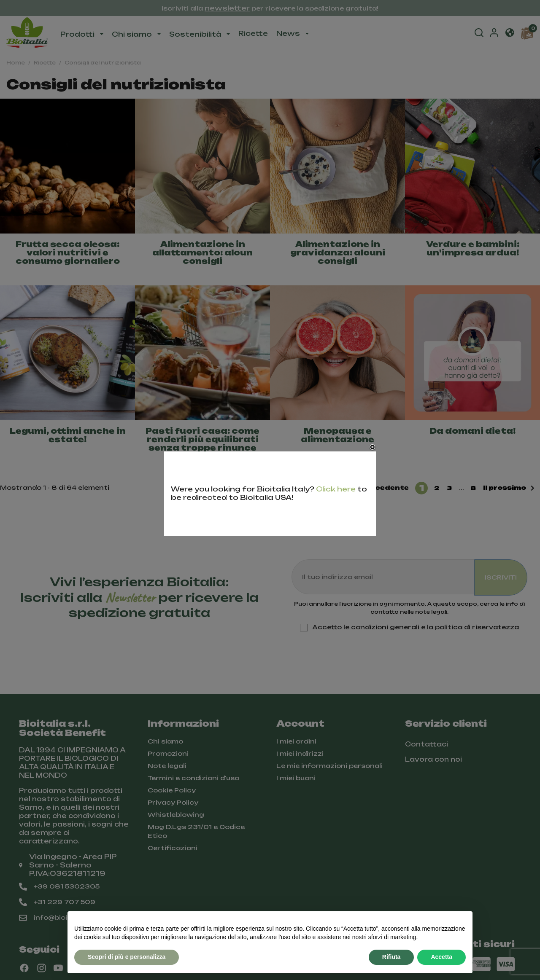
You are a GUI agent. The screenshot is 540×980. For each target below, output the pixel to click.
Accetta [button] (441, 957)
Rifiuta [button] (391, 957)
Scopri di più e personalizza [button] (127, 957)
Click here (336, 489)
